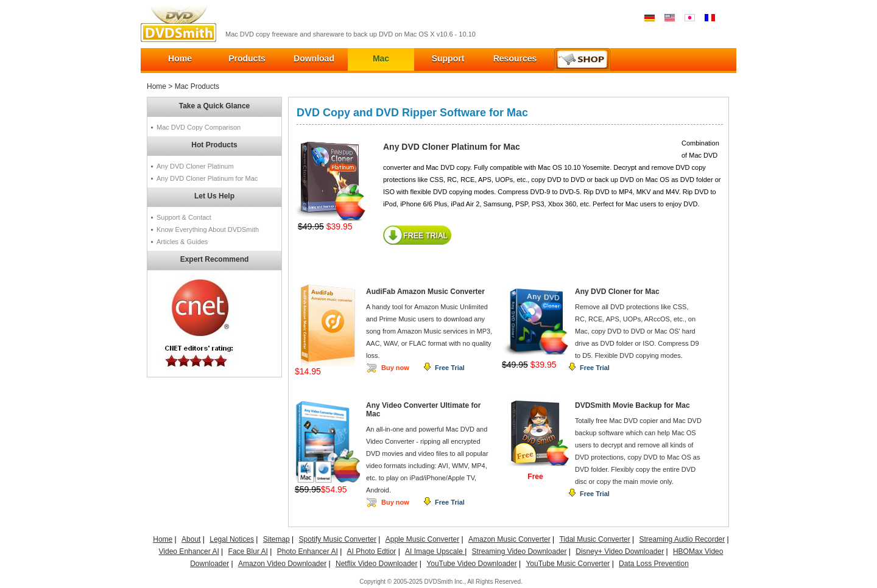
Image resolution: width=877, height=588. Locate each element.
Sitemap (276, 539)
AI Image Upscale (435, 551)
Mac (381, 58)
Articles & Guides (182, 242)
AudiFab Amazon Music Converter (425, 292)
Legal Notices (232, 539)
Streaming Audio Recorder (682, 539)
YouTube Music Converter (568, 564)
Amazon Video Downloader (282, 564)
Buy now (395, 368)
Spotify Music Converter (338, 539)
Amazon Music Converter (509, 539)
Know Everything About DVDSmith (208, 229)
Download (314, 58)
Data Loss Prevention (654, 564)
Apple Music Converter (422, 539)
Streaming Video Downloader (520, 551)
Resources (515, 58)
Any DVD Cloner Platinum (195, 166)
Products (247, 58)
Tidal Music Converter (594, 539)
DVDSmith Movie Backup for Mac (632, 405)
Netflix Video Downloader (377, 564)
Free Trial (450, 368)
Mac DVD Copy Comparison (199, 127)
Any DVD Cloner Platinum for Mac (207, 178)
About (191, 539)
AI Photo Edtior (372, 551)
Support (448, 58)
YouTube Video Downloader (471, 564)
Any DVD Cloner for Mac (617, 292)
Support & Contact (184, 217)
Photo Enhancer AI (308, 551)
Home (180, 58)
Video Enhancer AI (189, 551)
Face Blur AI (248, 551)
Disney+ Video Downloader (620, 551)
